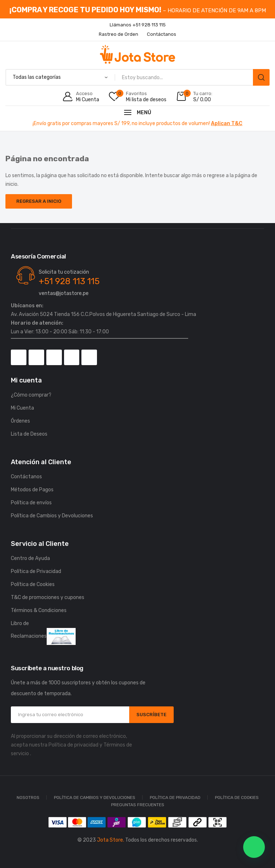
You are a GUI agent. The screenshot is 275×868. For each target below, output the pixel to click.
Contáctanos (26, 477)
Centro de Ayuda (30, 558)
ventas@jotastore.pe (64, 293)
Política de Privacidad (36, 571)
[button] (254, 847)
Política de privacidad (73, 745)
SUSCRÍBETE (151, 715)
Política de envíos (31, 503)
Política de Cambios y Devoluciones (52, 516)
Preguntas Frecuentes (138, 805)
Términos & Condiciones (39, 610)
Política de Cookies (33, 584)
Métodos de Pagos (32, 490)
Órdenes (20, 421)
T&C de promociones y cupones (48, 597)
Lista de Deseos (29, 434)
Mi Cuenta (22, 408)
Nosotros (28, 798)
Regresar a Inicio (39, 201)
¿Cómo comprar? (31, 395)
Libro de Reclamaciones (43, 632)
